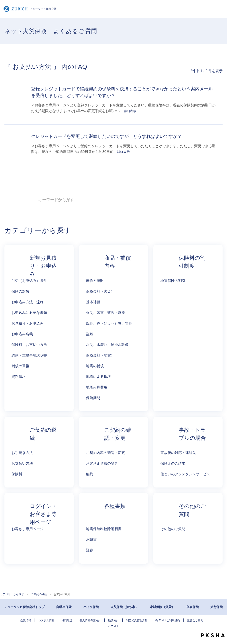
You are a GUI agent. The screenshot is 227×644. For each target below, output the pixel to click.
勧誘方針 (113, 620)
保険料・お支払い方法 (29, 345)
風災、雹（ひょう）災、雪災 (109, 323)
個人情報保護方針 (90, 620)
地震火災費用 (97, 387)
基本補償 (93, 302)
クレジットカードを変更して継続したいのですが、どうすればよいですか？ (106, 136)
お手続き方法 (22, 453)
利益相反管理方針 (137, 620)
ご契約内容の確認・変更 (106, 453)
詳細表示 (130, 111)
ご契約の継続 (39, 594)
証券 (90, 550)
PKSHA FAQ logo (213, 635)
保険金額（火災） (100, 291)
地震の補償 (95, 366)
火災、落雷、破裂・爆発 (106, 313)
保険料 (17, 474)
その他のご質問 (173, 529)
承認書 (91, 540)
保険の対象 (20, 291)
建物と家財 (95, 281)
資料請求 (19, 377)
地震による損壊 (98, 377)
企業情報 (26, 620)
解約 (90, 474)
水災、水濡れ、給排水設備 (107, 345)
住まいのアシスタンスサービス (185, 474)
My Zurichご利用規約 (167, 620)
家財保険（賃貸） (162, 607)
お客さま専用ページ (27, 529)
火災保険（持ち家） (124, 607)
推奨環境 (67, 620)
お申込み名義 (22, 334)
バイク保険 (91, 607)
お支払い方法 (22, 463)
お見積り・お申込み (27, 323)
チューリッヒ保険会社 (30, 9)
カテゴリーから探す (12, 594)
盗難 (90, 334)
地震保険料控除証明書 (104, 529)
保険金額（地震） (100, 355)
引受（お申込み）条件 (29, 281)
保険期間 (93, 398)
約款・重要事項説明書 (29, 355)
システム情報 (46, 620)
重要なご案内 (195, 620)
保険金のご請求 (173, 463)
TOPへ (220, 626)
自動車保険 (64, 607)
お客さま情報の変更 (102, 463)
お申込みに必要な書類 (29, 313)
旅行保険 (217, 607)
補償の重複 (20, 366)
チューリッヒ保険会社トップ (24, 607)
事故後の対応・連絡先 (178, 453)
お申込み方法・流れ (27, 302)
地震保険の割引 (173, 281)
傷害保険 (193, 607)
